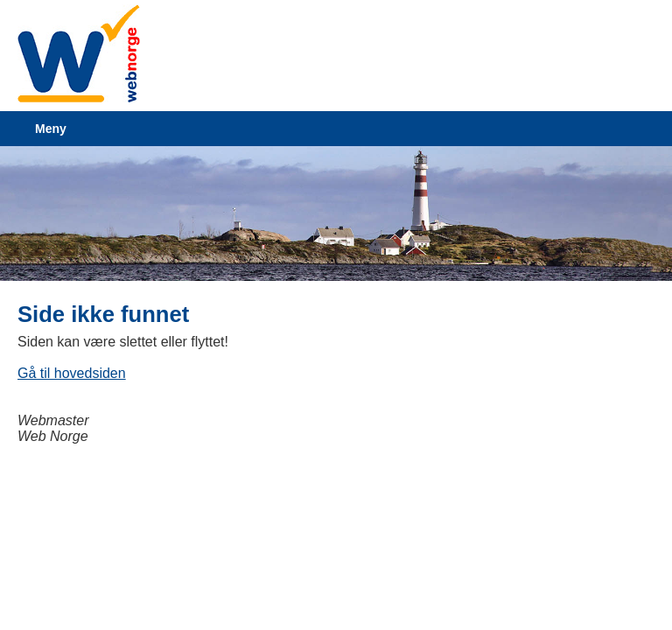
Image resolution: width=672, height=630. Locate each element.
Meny (51, 129)
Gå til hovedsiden (72, 373)
